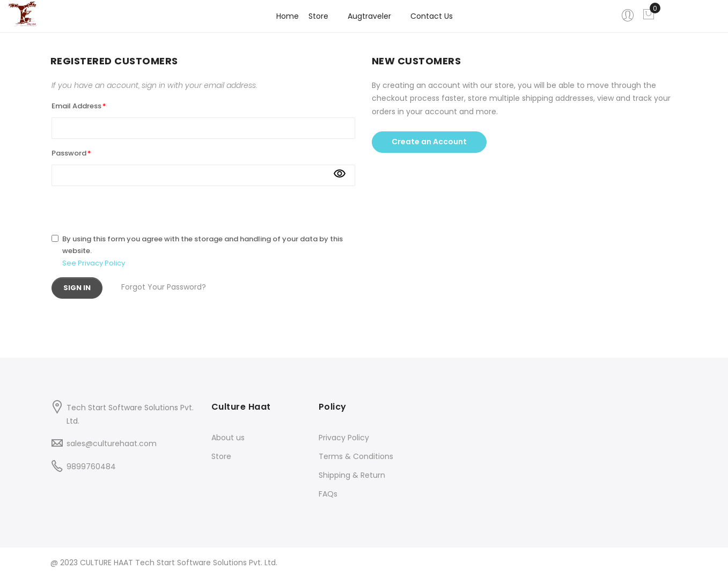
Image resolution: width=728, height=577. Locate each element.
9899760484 (91, 467)
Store (221, 456)
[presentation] (133, 207)
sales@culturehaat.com (112, 443)
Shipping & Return (352, 475)
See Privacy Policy (94, 263)
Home (288, 16)
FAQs (328, 494)
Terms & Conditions (356, 456)
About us (228, 438)
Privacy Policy (344, 438)
